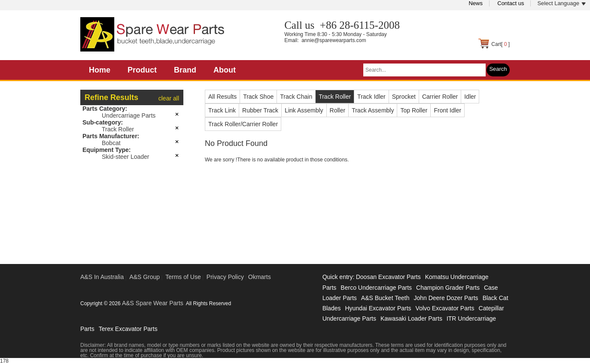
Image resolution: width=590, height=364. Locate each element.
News (476, 3)
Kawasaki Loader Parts (411, 318)
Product (142, 70)
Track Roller (118, 129)
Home (100, 70)
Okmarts (260, 277)
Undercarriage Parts (129, 115)
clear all (169, 98)
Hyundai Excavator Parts (378, 308)
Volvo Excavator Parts (445, 308)
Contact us (511, 3)
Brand (185, 70)
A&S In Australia (102, 277)
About (225, 70)
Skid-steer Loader (126, 157)
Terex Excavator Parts (128, 329)
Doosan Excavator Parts (388, 277)
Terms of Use (183, 277)
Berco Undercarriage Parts (376, 288)
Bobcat (111, 143)
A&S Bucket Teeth (385, 298)
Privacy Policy (225, 277)
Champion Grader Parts (448, 288)
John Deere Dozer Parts (446, 298)
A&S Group (144, 277)
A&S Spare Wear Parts (153, 303)
